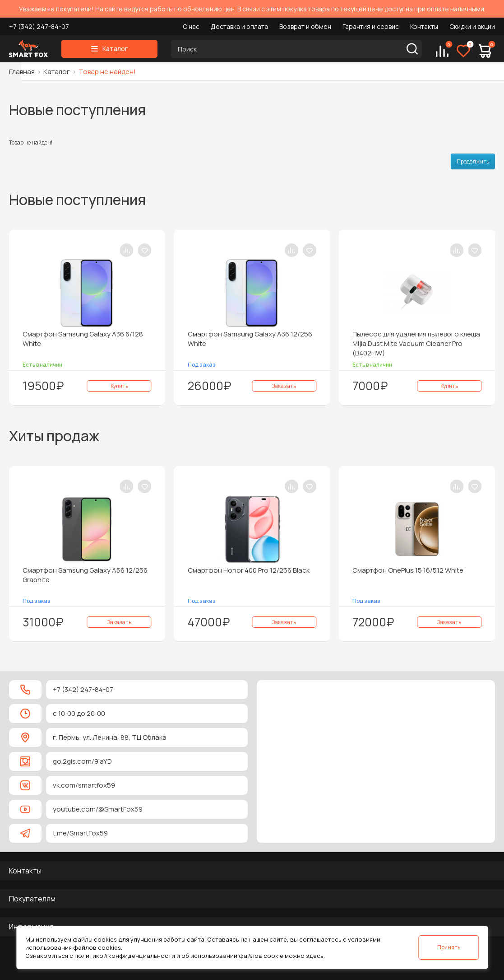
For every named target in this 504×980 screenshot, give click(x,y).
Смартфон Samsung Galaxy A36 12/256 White (250, 339)
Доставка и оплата (239, 26)
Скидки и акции (472, 26)
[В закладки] (145, 250)
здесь (315, 956)
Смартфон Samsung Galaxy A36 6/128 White (83, 339)
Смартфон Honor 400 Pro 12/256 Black (249, 570)
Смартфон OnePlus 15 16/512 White (408, 570)
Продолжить (473, 161)
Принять (449, 947)
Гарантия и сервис (371, 26)
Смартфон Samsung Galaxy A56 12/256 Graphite (85, 575)
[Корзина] (485, 51)
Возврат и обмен (305, 26)
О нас (191, 26)
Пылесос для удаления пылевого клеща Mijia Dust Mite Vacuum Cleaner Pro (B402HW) (416, 343)
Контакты (424, 26)
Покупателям (32, 899)
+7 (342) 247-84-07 (39, 26)
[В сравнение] (127, 250)
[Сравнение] (442, 51)
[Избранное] (463, 51)
